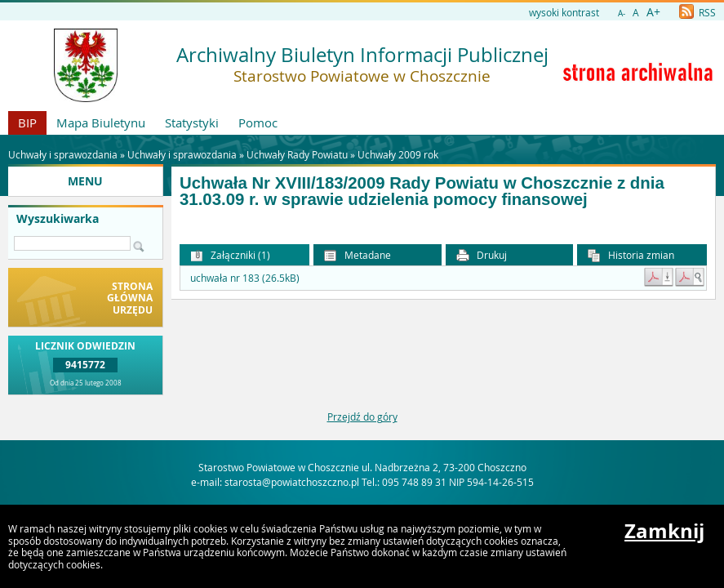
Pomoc (258, 122)
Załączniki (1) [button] (230, 255)
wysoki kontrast (564, 12)
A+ (653, 12)
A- (622, 13)
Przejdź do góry (362, 416)
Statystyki (192, 122)
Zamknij (664, 531)
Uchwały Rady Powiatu (297, 154)
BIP (27, 122)
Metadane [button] (358, 255)
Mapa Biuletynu (101, 122)
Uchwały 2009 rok (398, 154)
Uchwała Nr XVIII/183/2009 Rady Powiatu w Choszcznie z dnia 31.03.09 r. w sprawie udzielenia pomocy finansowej (422, 192)
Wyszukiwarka (58, 219)
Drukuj (482, 255)
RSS (697, 12)
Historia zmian (631, 255)
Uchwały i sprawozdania (182, 154)
